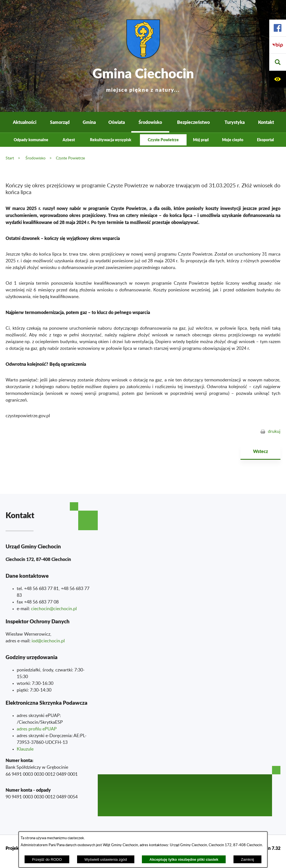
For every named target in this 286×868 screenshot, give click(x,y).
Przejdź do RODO (47, 859)
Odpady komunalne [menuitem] (31, 140)
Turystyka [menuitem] (235, 122)
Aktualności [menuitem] (25, 122)
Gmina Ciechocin (143, 78)
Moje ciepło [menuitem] (233, 140)
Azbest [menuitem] (69, 140)
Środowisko (35, 158)
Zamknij (248, 859)
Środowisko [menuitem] (150, 122)
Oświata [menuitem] (117, 122)
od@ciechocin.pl (49, 641)
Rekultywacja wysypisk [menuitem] (111, 140)
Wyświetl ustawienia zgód (106, 859)
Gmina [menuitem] (89, 122)
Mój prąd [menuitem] (201, 140)
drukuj (274, 431)
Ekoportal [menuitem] (265, 140)
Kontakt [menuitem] (266, 122)
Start (10, 158)
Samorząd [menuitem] (60, 122)
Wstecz (260, 451)
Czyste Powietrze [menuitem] (163, 140)
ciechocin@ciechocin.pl (54, 609)
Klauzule (25, 749)
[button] (278, 62)
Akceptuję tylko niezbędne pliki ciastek (184, 859)
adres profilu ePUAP (37, 729)
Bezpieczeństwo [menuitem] (193, 122)
